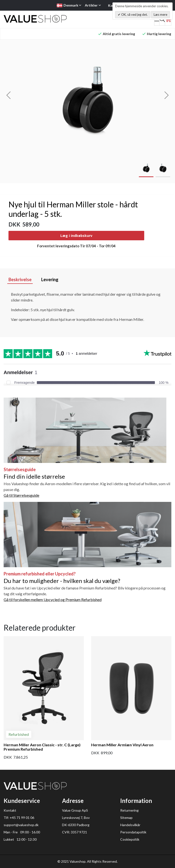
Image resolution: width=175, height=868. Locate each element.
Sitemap (126, 818)
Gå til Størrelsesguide (21, 495)
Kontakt (10, 810)
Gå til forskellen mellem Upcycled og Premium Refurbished (53, 600)
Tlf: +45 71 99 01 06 (19, 818)
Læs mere (160, 15)
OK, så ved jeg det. (134, 15)
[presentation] (8, 95)
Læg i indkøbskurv (76, 236)
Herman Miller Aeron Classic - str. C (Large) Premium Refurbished (42, 747)
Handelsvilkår (130, 825)
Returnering (129, 810)
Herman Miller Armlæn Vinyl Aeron (122, 745)
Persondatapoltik (133, 832)
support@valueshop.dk (21, 825)
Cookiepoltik (130, 839)
